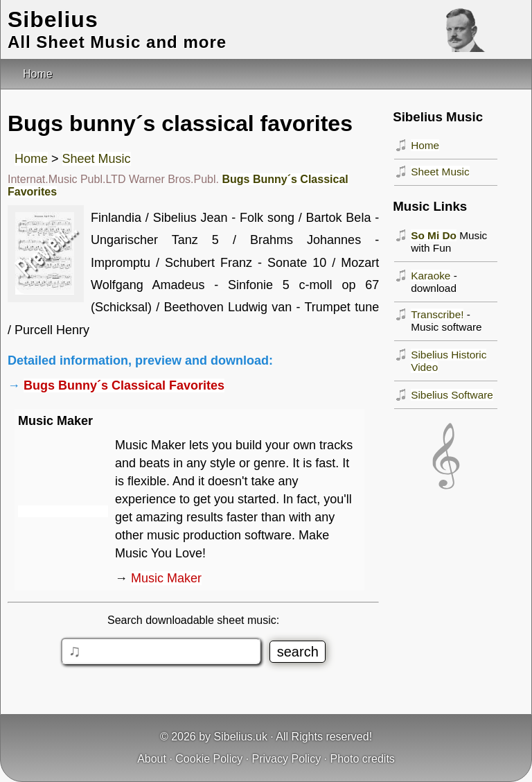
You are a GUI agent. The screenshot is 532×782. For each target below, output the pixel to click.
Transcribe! (437, 314)
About (152, 759)
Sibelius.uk (241, 737)
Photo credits (362, 759)
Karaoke (431, 276)
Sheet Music (97, 159)
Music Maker (166, 578)
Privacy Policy (287, 759)
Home (31, 159)
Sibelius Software (452, 395)
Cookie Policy (209, 759)
